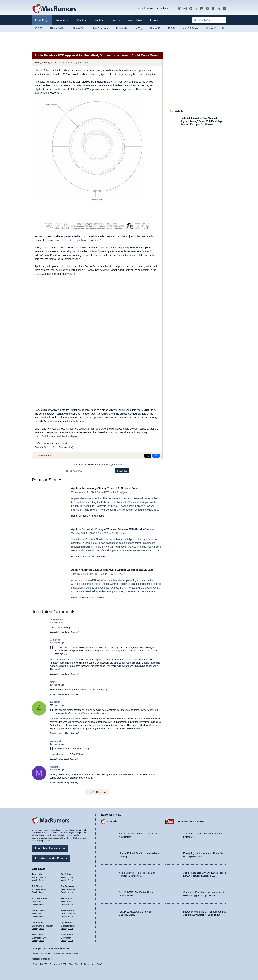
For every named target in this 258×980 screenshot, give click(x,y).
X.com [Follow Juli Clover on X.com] (41, 890)
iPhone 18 (155, 28)
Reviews (115, 20)
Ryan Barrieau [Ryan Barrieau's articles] (68, 921)
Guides (82, 20)
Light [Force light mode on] (93, 964)
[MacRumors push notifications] (213, 9)
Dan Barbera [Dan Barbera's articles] (38, 921)
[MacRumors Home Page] (54, 9)
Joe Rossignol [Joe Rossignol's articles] (68, 885)
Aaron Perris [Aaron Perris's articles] (67, 933)
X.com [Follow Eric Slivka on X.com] (71, 878)
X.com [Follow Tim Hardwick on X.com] (71, 902)
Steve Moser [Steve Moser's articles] (38, 933)
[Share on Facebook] (156, 456)
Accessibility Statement (42, 959)
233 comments (98, 560)
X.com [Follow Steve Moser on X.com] (41, 939)
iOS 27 (39, 28)
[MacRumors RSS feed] (219, 9)
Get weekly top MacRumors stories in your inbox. (97, 465)
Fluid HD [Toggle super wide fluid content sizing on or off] (79, 964)
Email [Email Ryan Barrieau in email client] (63, 927)
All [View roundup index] (224, 28)
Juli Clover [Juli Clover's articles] (37, 885)
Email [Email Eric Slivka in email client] (63, 878)
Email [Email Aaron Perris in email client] (63, 939)
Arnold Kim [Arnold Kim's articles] (37, 872)
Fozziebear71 (57, 620)
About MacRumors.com (50, 846)
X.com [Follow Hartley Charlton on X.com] (41, 915)
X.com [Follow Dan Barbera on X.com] (41, 927)
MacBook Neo (101, 28)
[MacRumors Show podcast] (179, 9)
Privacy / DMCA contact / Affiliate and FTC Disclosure (55, 954)
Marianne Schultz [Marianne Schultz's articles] (69, 909)
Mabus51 (55, 767)
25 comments (97, 601)
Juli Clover (83, 63)
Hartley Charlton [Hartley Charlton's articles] (40, 909)
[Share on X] (148, 456)
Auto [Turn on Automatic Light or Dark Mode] (87, 964)
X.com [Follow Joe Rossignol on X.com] (71, 890)
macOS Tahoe (191, 28)
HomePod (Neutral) (63, 447)
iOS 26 (172, 28)
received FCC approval (81, 236)
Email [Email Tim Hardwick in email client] (63, 902)
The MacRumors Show (189, 820)
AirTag (139, 28)
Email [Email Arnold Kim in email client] (34, 878)
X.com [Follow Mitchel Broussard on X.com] (41, 902)
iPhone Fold (79, 28)
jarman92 (55, 640)
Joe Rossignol (120, 492)
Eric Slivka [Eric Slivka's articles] (66, 872)
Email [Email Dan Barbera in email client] (34, 927)
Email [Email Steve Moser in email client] (34, 939)
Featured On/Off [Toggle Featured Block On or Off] (40, 964)
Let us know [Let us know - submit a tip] (162, 8)
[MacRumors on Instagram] (185, 9)
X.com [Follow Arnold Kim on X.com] (41, 878)
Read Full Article (80, 516)
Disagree (75, 632)
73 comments (97, 516)
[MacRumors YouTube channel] (207, 9)
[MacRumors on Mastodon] (202, 9)
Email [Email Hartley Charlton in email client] (34, 915)
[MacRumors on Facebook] (191, 9)
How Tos (98, 20)
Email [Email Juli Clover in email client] (34, 890)
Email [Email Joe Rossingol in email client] (63, 890)
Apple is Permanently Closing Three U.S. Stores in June (112, 488)
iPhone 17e (122, 28)
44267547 (55, 702)
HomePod (61, 444)
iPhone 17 (211, 28)
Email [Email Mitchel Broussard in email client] (34, 902)
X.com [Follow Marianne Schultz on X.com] (71, 915)
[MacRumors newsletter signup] (224, 9)
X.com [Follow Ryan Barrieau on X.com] (71, 927)
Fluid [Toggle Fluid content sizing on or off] (71, 964)
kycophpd (55, 741)
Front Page (42, 20)
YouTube (113, 820)
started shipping (67, 251)
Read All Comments (97, 792)
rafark (53, 682)
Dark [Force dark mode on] (99, 964)
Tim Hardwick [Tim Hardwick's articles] (67, 897)
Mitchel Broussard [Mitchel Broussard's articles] (40, 897)
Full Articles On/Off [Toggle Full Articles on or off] (58, 964)
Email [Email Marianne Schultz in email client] (63, 915)
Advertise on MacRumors (51, 856)
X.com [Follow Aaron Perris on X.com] (71, 939)
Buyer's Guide (135, 20)
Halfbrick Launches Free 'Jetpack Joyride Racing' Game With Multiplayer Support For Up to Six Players (202, 121)
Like (67, 632)
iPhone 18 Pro (58, 28)
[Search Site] (209, 20)
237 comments (44, 456)
